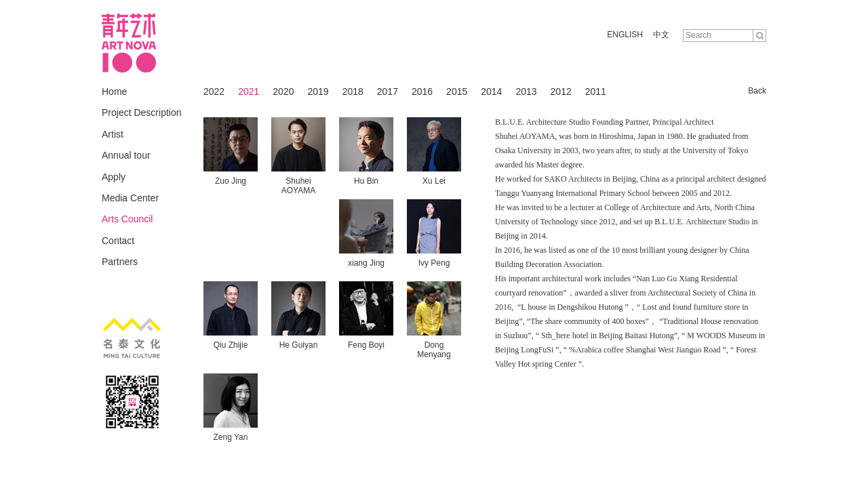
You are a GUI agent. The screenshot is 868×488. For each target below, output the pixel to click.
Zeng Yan (231, 437)
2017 (388, 91)
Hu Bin (366, 181)
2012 (561, 91)
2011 (596, 91)
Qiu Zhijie (231, 345)
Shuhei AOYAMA (298, 186)
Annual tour (126, 155)
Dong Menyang (434, 350)
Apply (114, 177)
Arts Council (127, 219)
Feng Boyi (366, 345)
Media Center (130, 198)
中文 (661, 35)
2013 (526, 91)
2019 (318, 91)
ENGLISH (625, 35)
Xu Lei (434, 181)
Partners (120, 262)
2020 (283, 91)
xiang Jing (366, 263)
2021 (249, 91)
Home (114, 91)
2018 (353, 91)
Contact (118, 241)
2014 (491, 91)
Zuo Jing (231, 181)
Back (757, 91)
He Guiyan (299, 345)
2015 (457, 91)
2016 (422, 91)
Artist (113, 134)
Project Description (142, 113)
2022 (214, 91)
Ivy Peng (434, 263)
